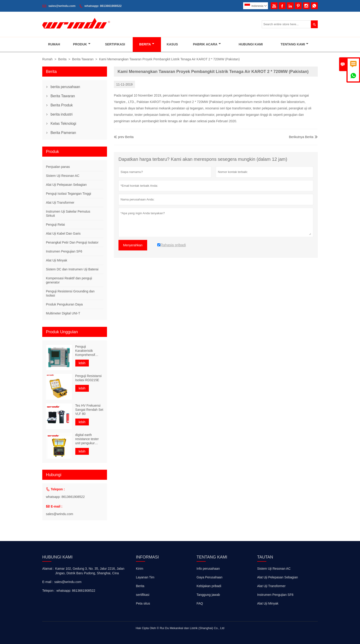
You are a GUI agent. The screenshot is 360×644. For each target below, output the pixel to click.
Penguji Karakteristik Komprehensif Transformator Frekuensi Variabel (89, 351)
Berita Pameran (63, 133)
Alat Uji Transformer (60, 203)
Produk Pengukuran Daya (64, 304)
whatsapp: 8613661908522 (103, 6)
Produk (82, 44)
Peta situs (143, 603)
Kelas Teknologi (63, 124)
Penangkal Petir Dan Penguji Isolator (72, 242)
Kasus (172, 44)
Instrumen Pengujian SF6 (64, 251)
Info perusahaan (208, 569)
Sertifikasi (115, 44)
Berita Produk (62, 105)
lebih (82, 363)
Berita (147, 44)
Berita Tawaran (83, 59)
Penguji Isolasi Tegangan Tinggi (69, 194)
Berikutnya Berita (301, 137)
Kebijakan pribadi (209, 586)
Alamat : (48, 569)
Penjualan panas (58, 167)
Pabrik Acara (207, 44)
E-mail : (48, 582)
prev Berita (124, 137)
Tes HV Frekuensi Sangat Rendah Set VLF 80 (89, 410)
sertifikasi (143, 595)
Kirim (140, 569)
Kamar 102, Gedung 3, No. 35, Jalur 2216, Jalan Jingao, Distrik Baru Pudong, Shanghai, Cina (90, 571)
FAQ (200, 603)
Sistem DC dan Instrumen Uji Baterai (72, 269)
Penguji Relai (55, 225)
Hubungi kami (57, 557)
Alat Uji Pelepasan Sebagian (66, 185)
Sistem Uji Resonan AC (63, 176)
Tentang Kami (294, 44)
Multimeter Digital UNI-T (63, 313)
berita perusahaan (65, 87)
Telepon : (49, 591)
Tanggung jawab (208, 595)
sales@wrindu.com (62, 6)
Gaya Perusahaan (210, 577)
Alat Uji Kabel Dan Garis (63, 233)
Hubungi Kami (251, 44)
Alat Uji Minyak (57, 260)
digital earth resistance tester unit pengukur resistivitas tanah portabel (87, 439)
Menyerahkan (133, 245)
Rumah (54, 44)
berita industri (62, 114)
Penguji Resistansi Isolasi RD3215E (89, 378)
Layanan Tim (145, 577)
